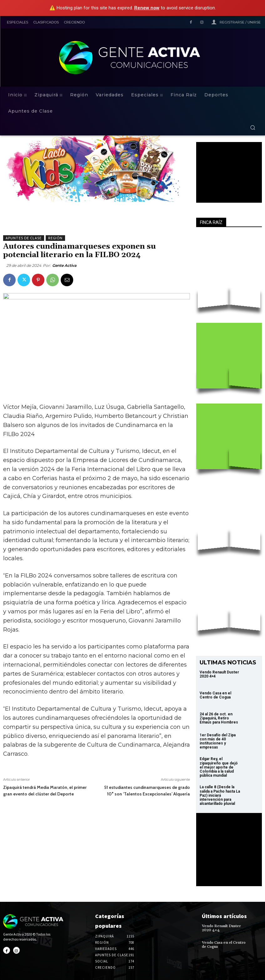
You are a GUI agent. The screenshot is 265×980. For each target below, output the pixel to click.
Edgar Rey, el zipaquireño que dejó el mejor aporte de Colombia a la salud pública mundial (219, 767)
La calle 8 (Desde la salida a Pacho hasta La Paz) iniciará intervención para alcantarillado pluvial (220, 795)
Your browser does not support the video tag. (229, 168)
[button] (253, 127)
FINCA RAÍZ (211, 222)
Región (55, 238)
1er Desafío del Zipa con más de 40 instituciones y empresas (218, 741)
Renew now (147, 8)
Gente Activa (64, 265)
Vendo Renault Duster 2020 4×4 (219, 674)
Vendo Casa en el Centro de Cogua (215, 695)
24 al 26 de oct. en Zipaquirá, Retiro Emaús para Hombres (219, 718)
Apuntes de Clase (24, 238)
